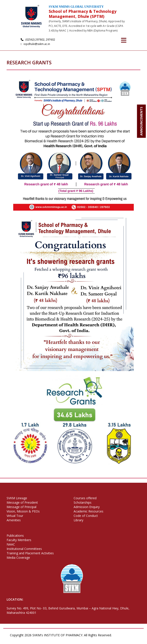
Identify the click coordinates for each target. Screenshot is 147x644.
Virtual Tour (15, 516)
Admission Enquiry (87, 507)
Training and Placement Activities (30, 553)
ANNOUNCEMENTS (141, 121)
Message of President (22, 502)
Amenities (14, 520)
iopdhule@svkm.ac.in (36, 44)
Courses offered (85, 498)
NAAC (11, 544)
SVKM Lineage (17, 498)
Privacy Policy (124, 635)
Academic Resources (88, 511)
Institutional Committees (24, 549)
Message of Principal (21, 507)
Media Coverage (18, 558)
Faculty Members (19, 540)
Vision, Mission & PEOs (23, 511)
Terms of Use (20, 639)
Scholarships (83, 502)
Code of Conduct (86, 516)
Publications (15, 535)
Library (78, 520)
